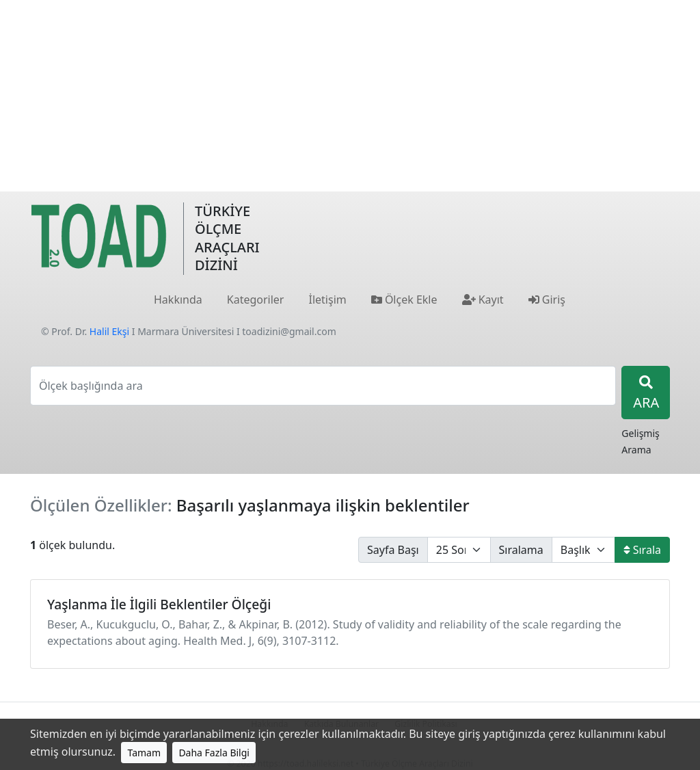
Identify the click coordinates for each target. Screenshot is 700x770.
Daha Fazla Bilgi (214, 753)
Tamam (144, 753)
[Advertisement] (350, 96)
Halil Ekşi (109, 331)
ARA (646, 394)
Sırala (642, 550)
